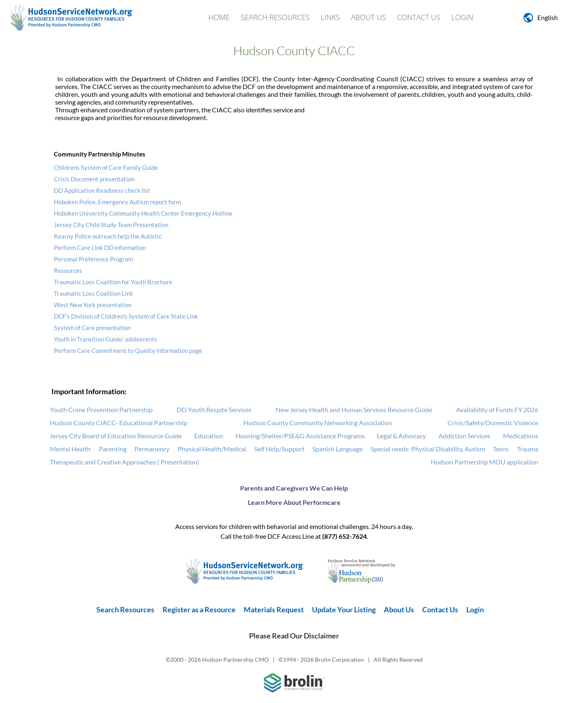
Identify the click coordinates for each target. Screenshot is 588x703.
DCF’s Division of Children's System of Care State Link (126, 316)
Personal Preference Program (94, 259)
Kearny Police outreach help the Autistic (108, 236)
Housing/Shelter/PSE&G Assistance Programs (300, 436)
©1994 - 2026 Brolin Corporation (321, 659)
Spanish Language (337, 449)
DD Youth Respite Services (214, 410)
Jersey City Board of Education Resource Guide (116, 436)
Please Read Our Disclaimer (294, 636)
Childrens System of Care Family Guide (106, 167)
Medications (521, 436)
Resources (68, 270)
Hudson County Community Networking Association (318, 423)
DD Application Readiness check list (102, 190)
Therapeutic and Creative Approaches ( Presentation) (125, 462)
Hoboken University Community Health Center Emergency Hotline (143, 213)
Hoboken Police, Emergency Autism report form (117, 202)
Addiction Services (464, 436)
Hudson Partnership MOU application (484, 462)
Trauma (528, 449)
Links (330, 17)
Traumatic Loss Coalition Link (94, 293)
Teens (501, 449)
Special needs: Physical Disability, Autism (428, 449)
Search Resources (275, 17)
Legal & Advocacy (401, 436)
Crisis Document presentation (94, 179)
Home (219, 17)
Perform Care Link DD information (100, 248)
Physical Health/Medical (212, 449)
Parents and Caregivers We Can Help (294, 488)
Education (209, 436)
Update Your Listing (344, 609)
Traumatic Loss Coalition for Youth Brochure (113, 282)
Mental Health (70, 449)
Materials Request (274, 609)
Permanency (152, 449)
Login (462, 17)
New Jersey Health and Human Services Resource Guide (354, 410)
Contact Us (419, 17)
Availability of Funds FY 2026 (497, 410)
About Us (368, 17)
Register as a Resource (199, 609)
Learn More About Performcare (294, 502)
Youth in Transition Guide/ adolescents (106, 339)
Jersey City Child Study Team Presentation (111, 225)
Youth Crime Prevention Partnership (101, 410)
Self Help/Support (280, 449)
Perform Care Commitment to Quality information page (128, 350)
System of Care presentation (92, 328)
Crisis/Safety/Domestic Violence (493, 423)
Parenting (113, 449)
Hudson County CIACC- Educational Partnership (119, 423)
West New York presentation (93, 305)
